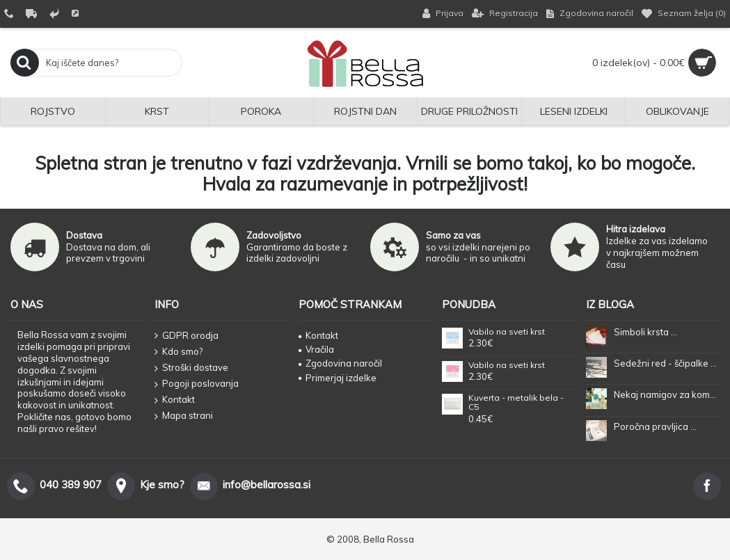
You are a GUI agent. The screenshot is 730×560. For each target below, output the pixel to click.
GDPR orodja (187, 336)
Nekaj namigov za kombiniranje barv (667, 394)
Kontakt (175, 400)
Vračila (316, 349)
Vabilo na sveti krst (507, 332)
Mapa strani (184, 416)
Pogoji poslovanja (197, 384)
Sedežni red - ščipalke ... (665, 363)
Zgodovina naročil (340, 363)
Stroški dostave (191, 368)
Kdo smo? (178, 352)
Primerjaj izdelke (338, 378)
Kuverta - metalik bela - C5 (516, 402)
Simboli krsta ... (645, 332)
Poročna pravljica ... (655, 426)
